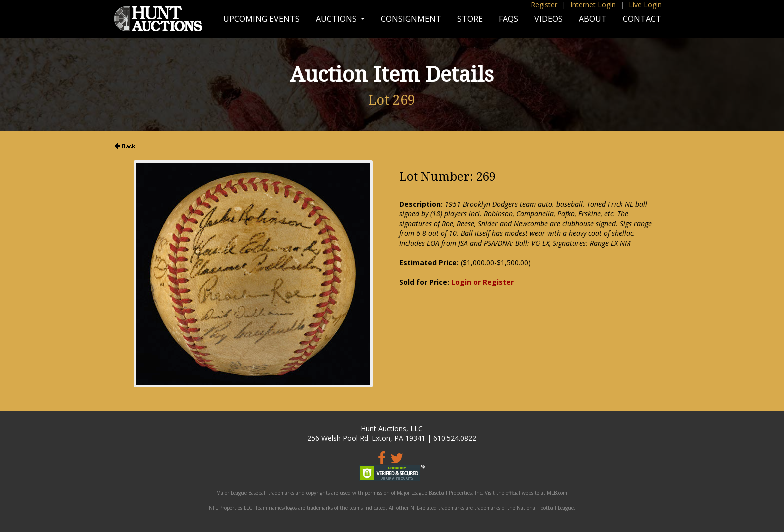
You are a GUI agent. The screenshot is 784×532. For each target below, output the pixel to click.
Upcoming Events (262, 19)
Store (470, 19)
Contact (642, 19)
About (593, 19)
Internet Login (593, 5)
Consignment (411, 19)
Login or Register (483, 282)
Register (544, 5)
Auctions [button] (337, 19)
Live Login (645, 5)
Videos (549, 19)
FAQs (509, 19)
